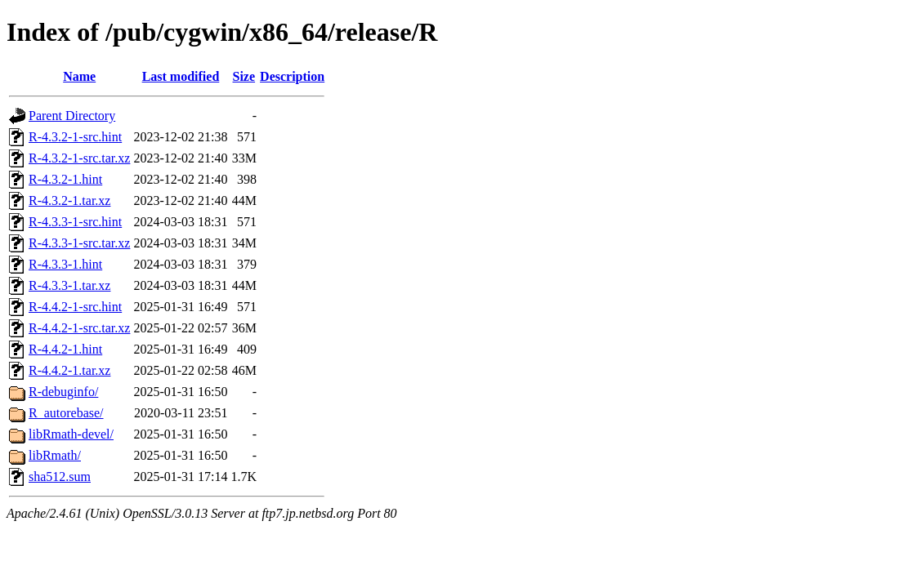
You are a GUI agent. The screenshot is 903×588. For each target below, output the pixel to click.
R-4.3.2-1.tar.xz (69, 200)
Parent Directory (72, 116)
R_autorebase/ (66, 413)
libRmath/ (55, 455)
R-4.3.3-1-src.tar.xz (79, 243)
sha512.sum (60, 477)
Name (79, 76)
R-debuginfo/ (63, 392)
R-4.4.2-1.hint (65, 349)
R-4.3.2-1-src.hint (75, 137)
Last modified (181, 76)
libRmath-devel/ (71, 434)
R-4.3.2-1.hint (65, 179)
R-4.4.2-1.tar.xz (69, 370)
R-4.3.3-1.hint (65, 264)
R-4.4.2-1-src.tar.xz (79, 328)
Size (244, 76)
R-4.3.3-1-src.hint (75, 222)
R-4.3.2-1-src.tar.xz (79, 158)
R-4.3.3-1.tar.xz (69, 285)
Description (292, 76)
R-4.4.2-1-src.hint (75, 307)
